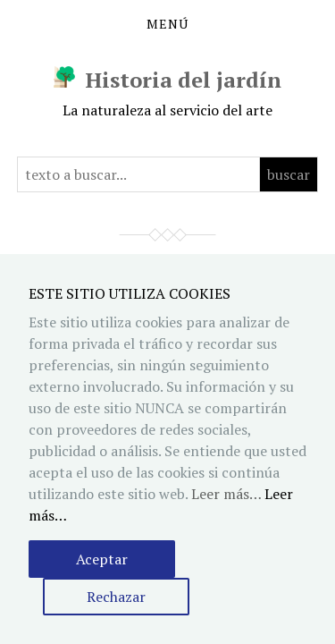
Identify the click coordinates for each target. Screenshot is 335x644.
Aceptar (102, 559)
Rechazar (116, 597)
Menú (167, 24)
